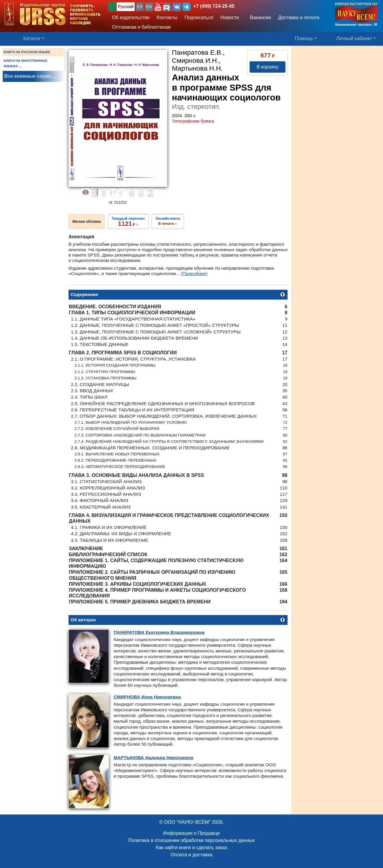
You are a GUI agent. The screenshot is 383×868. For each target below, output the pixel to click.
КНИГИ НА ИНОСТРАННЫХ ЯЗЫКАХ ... (25, 63)
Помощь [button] (304, 38)
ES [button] (140, 7)
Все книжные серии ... (30, 76)
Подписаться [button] (199, 17)
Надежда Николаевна (153, 758)
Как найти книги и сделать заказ (191, 848)
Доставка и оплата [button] (299, 17)
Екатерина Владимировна (159, 632)
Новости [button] (230, 17)
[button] (158, 7)
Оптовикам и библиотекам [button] (141, 27)
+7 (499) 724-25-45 (214, 6)
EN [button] (149, 7)
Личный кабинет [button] (354, 38)
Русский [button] (126, 7)
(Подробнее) (194, 273)
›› (128, 222)
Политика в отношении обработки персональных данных (191, 840)
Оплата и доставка (191, 855)
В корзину (267, 67)
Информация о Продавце (191, 833)
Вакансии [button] (259, 17)
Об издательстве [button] (131, 17)
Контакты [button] (167, 17)
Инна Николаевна (147, 697)
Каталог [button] (32, 38)
